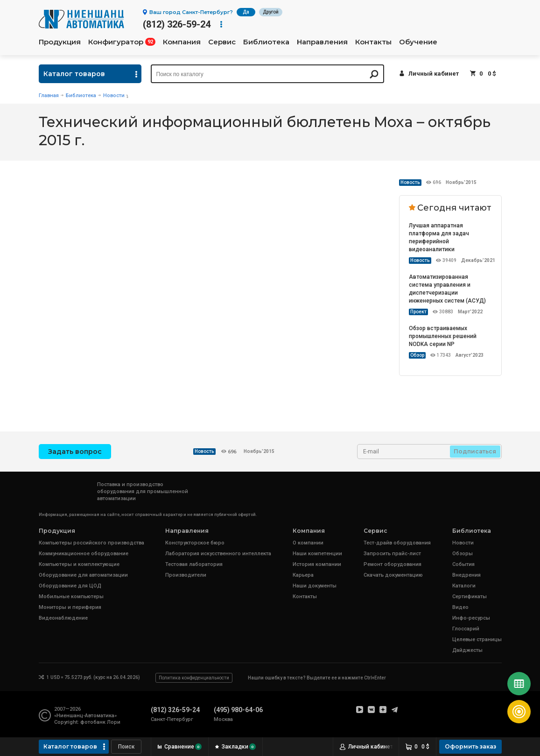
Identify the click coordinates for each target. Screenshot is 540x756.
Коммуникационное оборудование (84, 554)
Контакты (373, 42)
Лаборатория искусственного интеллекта (218, 554)
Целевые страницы (477, 639)
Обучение (418, 42)
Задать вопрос (75, 452)
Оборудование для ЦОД (70, 586)
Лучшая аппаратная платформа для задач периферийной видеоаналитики (439, 237)
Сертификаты (470, 597)
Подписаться (475, 451)
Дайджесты (467, 650)
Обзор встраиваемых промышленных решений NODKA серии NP (443, 336)
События (463, 564)
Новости (114, 95)
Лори (114, 722)
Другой (271, 12)
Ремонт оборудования (393, 564)
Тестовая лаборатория (194, 564)
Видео (460, 607)
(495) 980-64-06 (238, 710)
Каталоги (464, 586)
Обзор (417, 355)
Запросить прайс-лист (392, 554)
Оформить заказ (470, 746)
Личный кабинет (434, 74)
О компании (308, 543)
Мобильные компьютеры (71, 597)
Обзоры (463, 554)
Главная (49, 95)
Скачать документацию (393, 575)
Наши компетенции (317, 554)
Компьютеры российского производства (91, 543)
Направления (322, 42)
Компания (182, 42)
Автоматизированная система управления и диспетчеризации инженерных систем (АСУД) (447, 289)
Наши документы (315, 586)
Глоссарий (466, 629)
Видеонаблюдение (63, 618)
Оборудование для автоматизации (83, 575)
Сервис (222, 42)
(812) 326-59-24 (177, 24)
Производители (186, 575)
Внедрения (466, 575)
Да (246, 12)
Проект (418, 312)
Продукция (60, 42)
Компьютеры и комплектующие (79, 564)
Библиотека (266, 42)
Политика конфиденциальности (194, 678)
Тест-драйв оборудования (397, 543)
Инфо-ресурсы (471, 618)
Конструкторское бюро (195, 543)
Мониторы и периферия (70, 607)
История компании (317, 564)
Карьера (303, 575)
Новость (410, 182)
